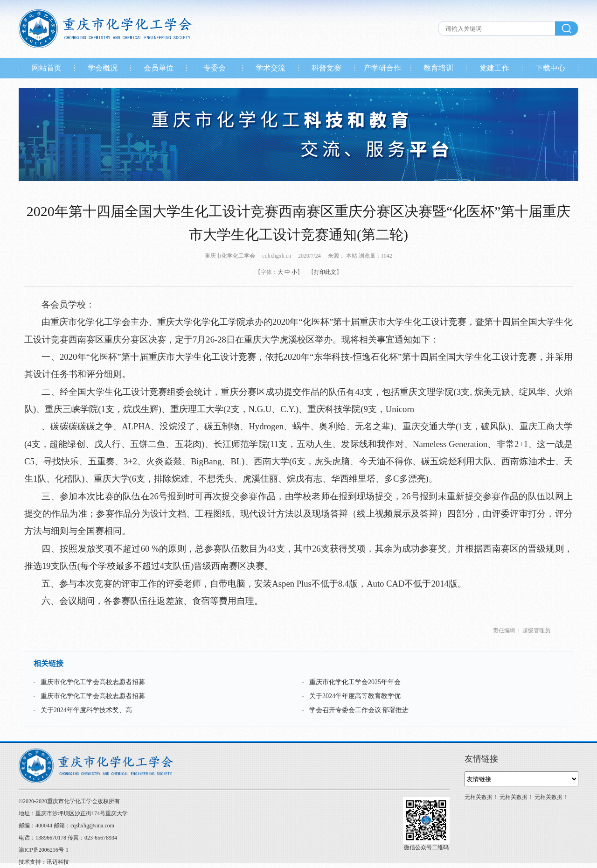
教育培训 (438, 68)
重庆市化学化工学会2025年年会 (355, 682)
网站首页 (47, 68)
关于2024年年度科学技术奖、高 (86, 710)
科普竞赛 (326, 68)
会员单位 (159, 68)
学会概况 (103, 68)
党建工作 (494, 68)
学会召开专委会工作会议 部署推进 (359, 710)
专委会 (215, 68)
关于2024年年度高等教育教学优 (355, 696)
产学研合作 (382, 68)
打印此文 (325, 272)
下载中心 (550, 68)
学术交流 (271, 68)
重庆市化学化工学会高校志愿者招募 (93, 682)
